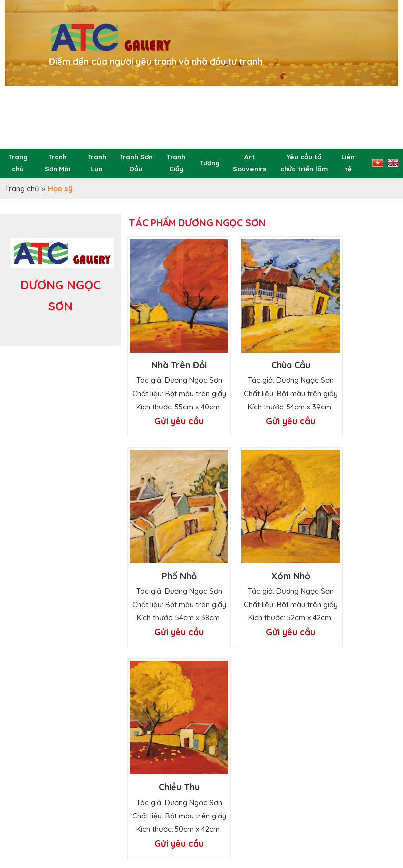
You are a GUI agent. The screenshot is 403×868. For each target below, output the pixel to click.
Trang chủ (18, 163)
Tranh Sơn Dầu (136, 163)
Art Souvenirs (250, 163)
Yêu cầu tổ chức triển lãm (304, 163)
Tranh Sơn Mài (58, 163)
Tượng (209, 163)
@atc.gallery (126, 836)
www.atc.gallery (158, 850)
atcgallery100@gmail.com (167, 821)
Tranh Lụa (97, 163)
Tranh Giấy (176, 163)
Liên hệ (348, 163)
